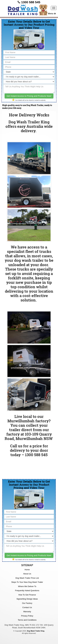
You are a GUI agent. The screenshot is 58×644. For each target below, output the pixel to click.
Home (27, 570)
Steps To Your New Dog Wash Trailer (27, 582)
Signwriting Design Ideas (27, 599)
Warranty (27, 612)
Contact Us (27, 607)
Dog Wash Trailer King (36, 631)
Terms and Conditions (27, 620)
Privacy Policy (27, 616)
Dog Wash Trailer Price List (27, 578)
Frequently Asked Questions (27, 590)
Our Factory (27, 603)
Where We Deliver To (27, 586)
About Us (27, 574)
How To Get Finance (27, 595)
